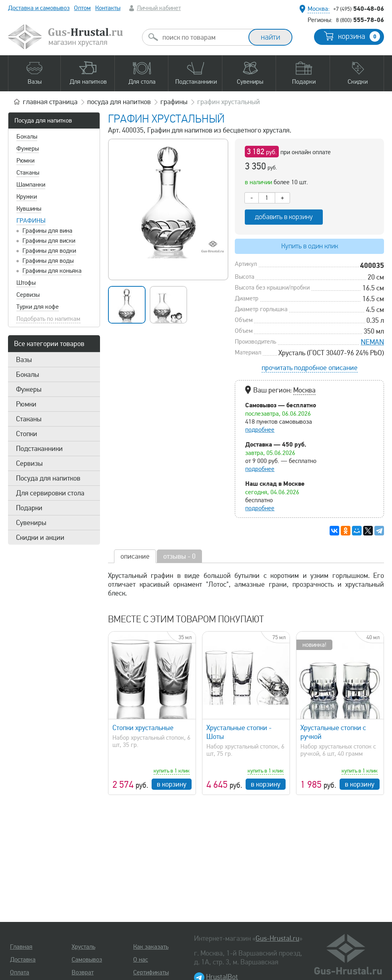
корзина (359, 36)
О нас (141, 960)
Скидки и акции (40, 537)
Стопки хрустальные (143, 728)
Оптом (82, 8)
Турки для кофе (38, 307)
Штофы (26, 283)
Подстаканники (39, 449)
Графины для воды (48, 261)
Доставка (23, 960)
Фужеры (28, 149)
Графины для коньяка (52, 271)
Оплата (20, 972)
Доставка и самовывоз (39, 8)
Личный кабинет (159, 8)
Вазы (24, 360)
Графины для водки (49, 251)
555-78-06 (360, 20)
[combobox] (202, 37)
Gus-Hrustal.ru (277, 938)
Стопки (27, 434)
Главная (21, 947)
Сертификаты (151, 972)
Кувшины (29, 209)
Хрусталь (83, 947)
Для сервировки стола (50, 493)
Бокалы (27, 137)
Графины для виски (49, 241)
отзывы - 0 (179, 556)
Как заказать (151, 947)
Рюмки (25, 161)
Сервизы (28, 295)
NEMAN (372, 342)
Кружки (27, 197)
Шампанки (31, 185)
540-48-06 (359, 8)
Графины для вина (47, 231)
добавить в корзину (284, 217)
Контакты (108, 8)
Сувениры (31, 523)
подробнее (260, 430)
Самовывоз (87, 960)
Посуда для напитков (43, 121)
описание (135, 556)
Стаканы (28, 173)
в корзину (172, 784)
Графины (31, 221)
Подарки (29, 508)
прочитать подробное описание (310, 368)
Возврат (83, 972)
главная (50, 102)
